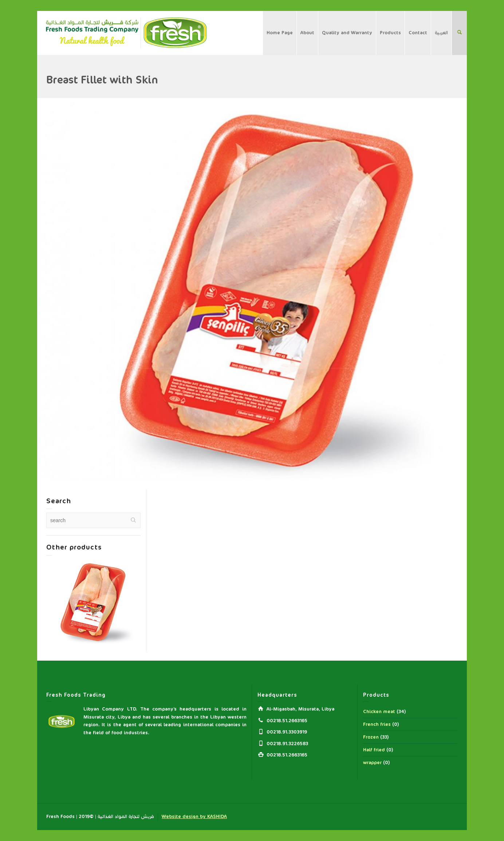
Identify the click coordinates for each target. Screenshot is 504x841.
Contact (418, 33)
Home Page (280, 33)
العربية (441, 33)
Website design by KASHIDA (194, 817)
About (307, 33)
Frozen (371, 737)
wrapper (372, 763)
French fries (377, 724)
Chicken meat (379, 712)
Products (390, 33)
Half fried (374, 750)
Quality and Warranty (347, 33)
